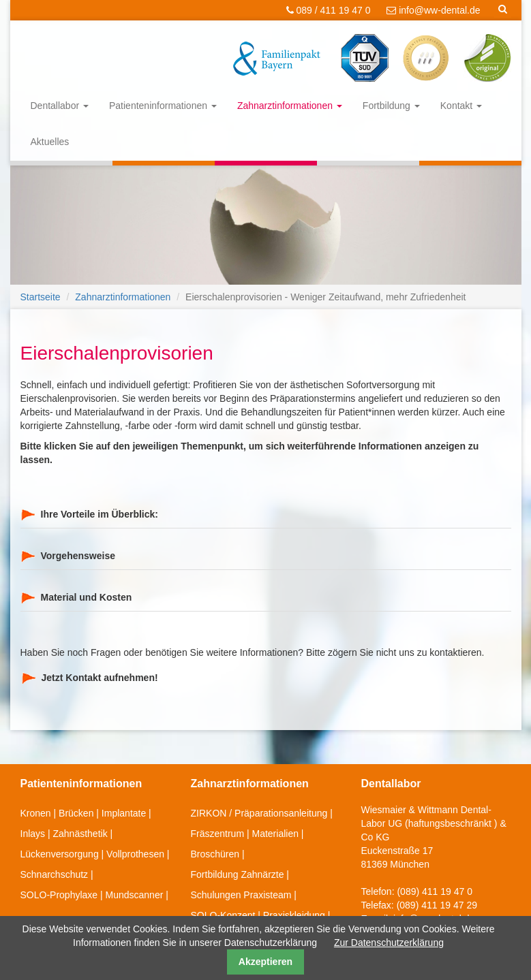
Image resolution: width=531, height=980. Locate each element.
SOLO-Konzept (223, 915)
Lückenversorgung (60, 854)
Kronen (36, 813)
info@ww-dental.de (433, 10)
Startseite (41, 297)
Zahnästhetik (80, 834)
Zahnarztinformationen (290, 106)
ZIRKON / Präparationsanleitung (259, 813)
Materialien (275, 834)
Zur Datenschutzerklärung (389, 943)
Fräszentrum (218, 834)
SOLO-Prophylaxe (59, 895)
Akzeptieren (265, 962)
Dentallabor (60, 106)
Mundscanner (135, 895)
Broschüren (215, 854)
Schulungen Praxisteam (241, 895)
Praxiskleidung (294, 915)
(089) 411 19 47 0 (435, 891)
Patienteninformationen (163, 106)
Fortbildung (391, 106)
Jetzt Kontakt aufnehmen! (100, 678)
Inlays (33, 834)
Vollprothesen (135, 854)
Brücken (76, 813)
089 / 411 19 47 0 (329, 10)
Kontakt (461, 106)
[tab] (266, 515)
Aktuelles (50, 142)
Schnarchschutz (55, 874)
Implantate (124, 813)
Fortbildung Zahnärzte (238, 874)
